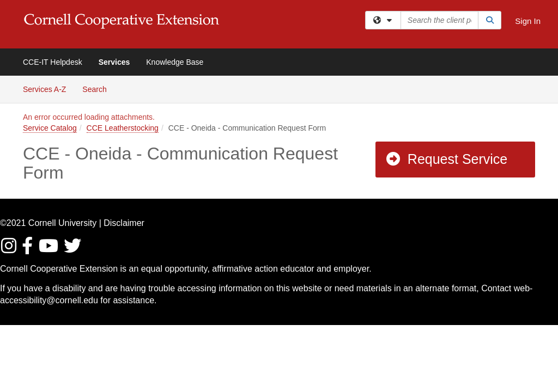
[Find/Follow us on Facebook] (29, 249)
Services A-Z (44, 89)
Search (98, 88)
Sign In (528, 21)
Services (114, 62)
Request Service (446, 159)
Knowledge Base (175, 62)
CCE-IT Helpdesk (53, 62)
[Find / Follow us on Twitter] (73, 249)
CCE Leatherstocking (123, 128)
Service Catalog (50, 128)
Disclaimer (124, 223)
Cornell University (62, 223)
